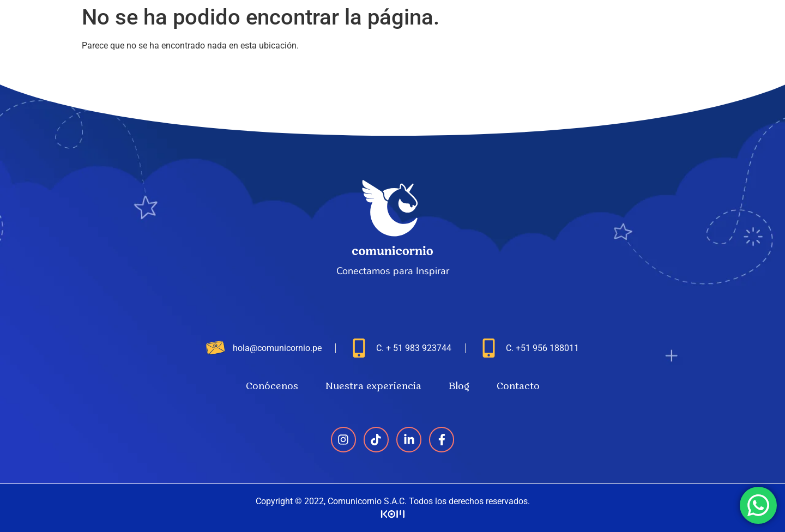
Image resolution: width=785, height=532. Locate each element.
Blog (685, 29)
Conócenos (518, 29)
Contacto (737, 29)
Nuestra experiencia (609, 29)
